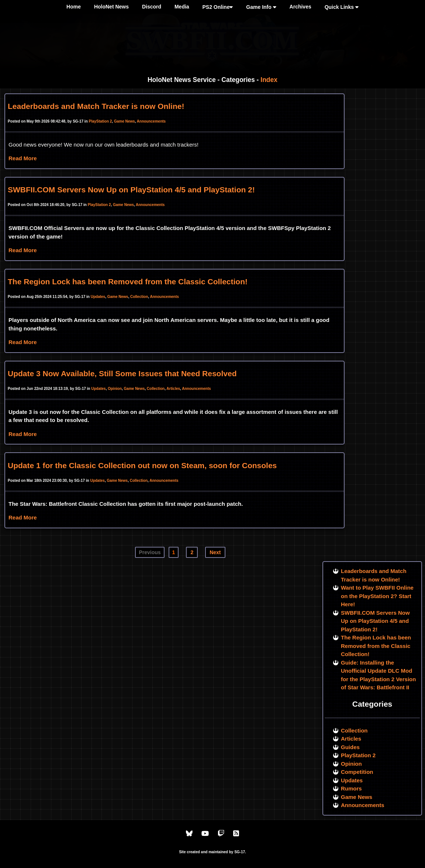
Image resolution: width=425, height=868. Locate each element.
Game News (125, 121)
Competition (357, 772)
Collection (139, 297)
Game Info (261, 7)
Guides (350, 747)
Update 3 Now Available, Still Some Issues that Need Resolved (122, 373)
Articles (173, 389)
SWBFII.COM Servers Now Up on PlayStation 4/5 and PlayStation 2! (131, 190)
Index (269, 80)
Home (74, 7)
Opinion (115, 389)
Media (182, 7)
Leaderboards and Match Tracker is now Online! (96, 106)
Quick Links (342, 7)
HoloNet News (111, 7)
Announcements (151, 121)
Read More (23, 158)
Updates (98, 297)
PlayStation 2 (101, 121)
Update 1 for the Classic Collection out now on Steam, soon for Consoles (142, 465)
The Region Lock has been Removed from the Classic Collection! (128, 282)
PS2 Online (218, 7)
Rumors (351, 788)
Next (215, 552)
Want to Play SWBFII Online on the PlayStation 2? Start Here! (377, 596)
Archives (300, 7)
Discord (152, 7)
